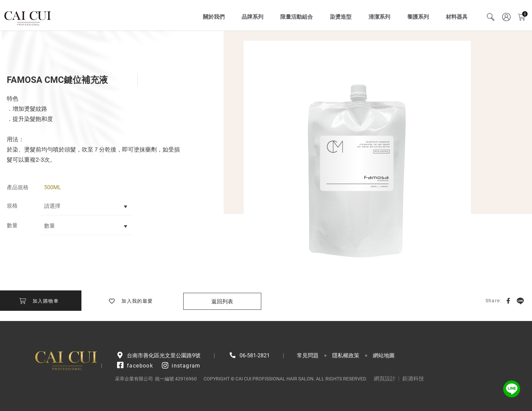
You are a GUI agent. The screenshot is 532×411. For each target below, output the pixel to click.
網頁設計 (385, 379)
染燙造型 (341, 17)
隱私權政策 (346, 355)
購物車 (525, 14)
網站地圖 (384, 355)
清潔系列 (379, 17)
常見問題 (308, 355)
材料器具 (457, 17)
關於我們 (214, 17)
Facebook (508, 301)
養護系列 (418, 17)
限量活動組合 (297, 17)
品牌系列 (252, 17)
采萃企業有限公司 (28, 17)
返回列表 (222, 301)
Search (491, 17)
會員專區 (506, 17)
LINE (520, 301)
